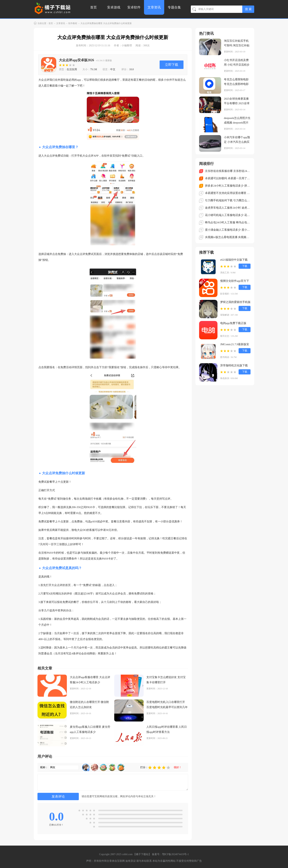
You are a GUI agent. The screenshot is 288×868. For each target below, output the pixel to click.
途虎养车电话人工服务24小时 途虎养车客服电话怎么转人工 (228, 208)
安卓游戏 (114, 7)
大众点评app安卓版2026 (76, 60)
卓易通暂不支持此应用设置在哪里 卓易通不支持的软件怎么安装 (228, 193)
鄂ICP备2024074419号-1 (175, 854)
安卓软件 (134, 7)
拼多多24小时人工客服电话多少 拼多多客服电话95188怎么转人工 (228, 186)
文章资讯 (154, 7)
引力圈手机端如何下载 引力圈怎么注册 (228, 200)
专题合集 (174, 7)
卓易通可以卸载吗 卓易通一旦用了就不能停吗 (228, 178)
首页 (93, 7)
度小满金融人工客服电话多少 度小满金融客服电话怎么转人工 (228, 230)
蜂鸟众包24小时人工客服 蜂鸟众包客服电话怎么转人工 (228, 222)
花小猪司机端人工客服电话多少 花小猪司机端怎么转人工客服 (228, 215)
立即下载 (172, 65)
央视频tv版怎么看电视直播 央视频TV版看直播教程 (228, 237)
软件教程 (73, 23)
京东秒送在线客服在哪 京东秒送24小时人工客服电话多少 (228, 171)
